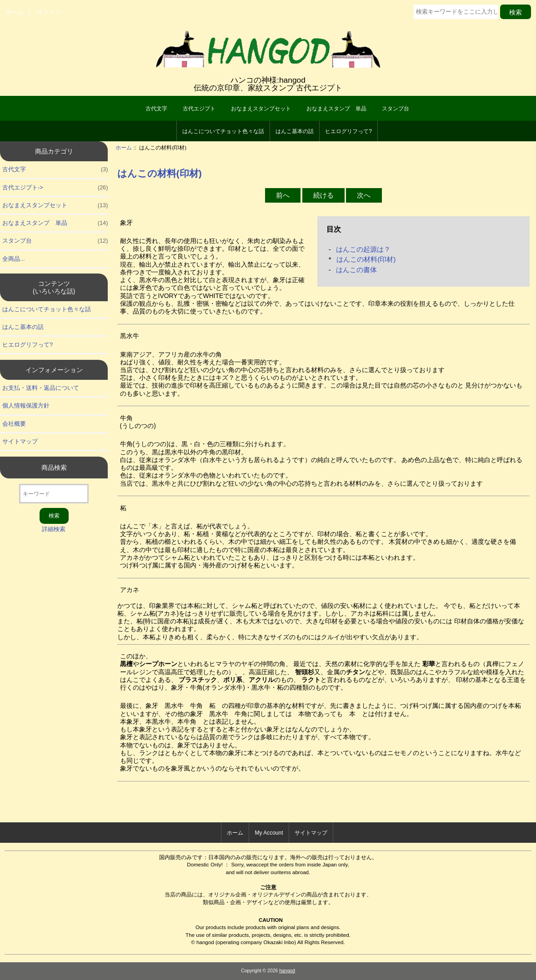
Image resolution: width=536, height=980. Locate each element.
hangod (287, 971)
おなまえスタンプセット (261, 109)
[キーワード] (54, 494)
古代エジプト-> (55, 188)
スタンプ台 (396, 109)
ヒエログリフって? (348, 131)
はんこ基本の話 (295, 131)
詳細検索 (54, 529)
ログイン (49, 12)
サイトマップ (20, 441)
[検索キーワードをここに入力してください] (456, 12)
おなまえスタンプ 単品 (336, 109)
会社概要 (14, 424)
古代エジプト (199, 109)
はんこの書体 (356, 270)
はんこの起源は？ (363, 249)
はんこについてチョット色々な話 (223, 131)
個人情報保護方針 (26, 405)
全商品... (14, 259)
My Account (269, 833)
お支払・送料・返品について (41, 388)
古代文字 (156, 109)
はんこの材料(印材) (366, 259)
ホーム (15, 12)
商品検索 (54, 468)
